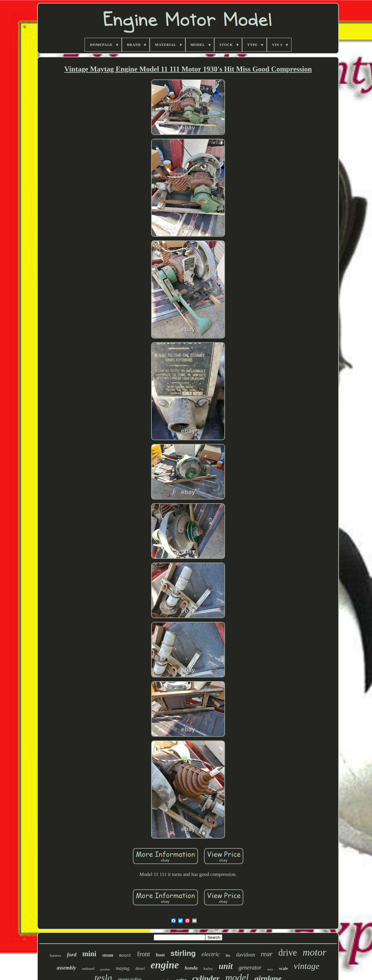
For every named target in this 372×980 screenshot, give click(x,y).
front (144, 954)
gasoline (105, 969)
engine (165, 965)
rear (267, 954)
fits (228, 956)
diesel (140, 969)
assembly (66, 968)
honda (191, 968)
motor (315, 952)
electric (211, 954)
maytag (123, 968)
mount (125, 956)
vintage (307, 966)
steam (108, 955)
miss (270, 969)
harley (208, 969)
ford (72, 955)
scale (284, 968)
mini (89, 954)
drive (288, 953)
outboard (88, 969)
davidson (245, 955)
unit (226, 966)
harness (55, 955)
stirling (183, 953)
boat (160, 955)
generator (250, 967)
